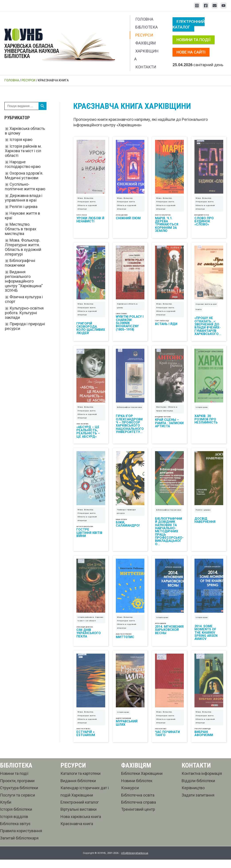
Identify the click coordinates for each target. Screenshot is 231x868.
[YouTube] (223, 6)
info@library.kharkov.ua (135, 861)
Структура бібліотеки (19, 796)
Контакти (146, 67)
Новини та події (194, 40)
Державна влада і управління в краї (24, 198)
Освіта (199, 312)
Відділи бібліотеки (198, 789)
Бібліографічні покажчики (20, 263)
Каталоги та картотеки (81, 782)
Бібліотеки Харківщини (142, 782)
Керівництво (193, 796)
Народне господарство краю (23, 164)
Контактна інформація (202, 782)
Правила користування (21, 839)
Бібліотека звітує (15, 832)
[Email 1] (215, 6)
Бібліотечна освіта (138, 803)
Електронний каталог (189, 24)
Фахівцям (146, 43)
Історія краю (21, 140)
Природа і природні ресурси (126, 517)
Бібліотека (147, 27)
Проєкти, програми (17, 789)
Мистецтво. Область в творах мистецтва (21, 229)
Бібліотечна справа (139, 811)
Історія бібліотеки (16, 818)
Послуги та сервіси (17, 803)
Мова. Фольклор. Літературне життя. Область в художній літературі (23, 247)
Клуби (6, 811)
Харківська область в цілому (127, 309)
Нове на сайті (191, 52)
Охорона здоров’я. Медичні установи (24, 175)
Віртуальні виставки (79, 818)
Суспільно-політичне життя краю (25, 187)
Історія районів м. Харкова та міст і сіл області (23, 151)
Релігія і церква (23, 207)
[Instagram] (197, 6)
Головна (144, 19)
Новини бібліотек (137, 789)
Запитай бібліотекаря (19, 846)
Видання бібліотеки (78, 789)
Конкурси (130, 796)
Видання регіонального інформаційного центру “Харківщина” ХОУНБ (24, 281)
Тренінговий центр (138, 818)
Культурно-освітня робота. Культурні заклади (24, 313)
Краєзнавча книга (77, 832)
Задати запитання (198, 803)
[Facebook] (206, 6)
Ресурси (144, 35)
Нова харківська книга (81, 825)
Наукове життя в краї (206, 307)
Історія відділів (14, 825)
